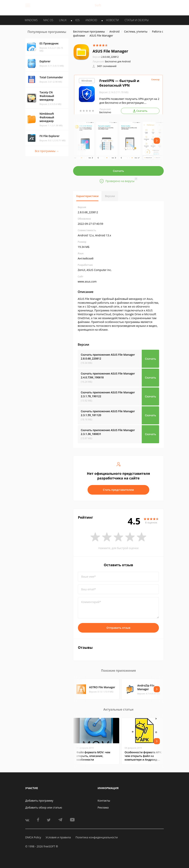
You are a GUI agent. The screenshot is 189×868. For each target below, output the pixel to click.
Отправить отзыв (118, 628)
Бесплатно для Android (118, 61)
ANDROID (91, 20)
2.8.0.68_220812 (106, 57)
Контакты (104, 801)
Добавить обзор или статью (44, 807)
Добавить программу (39, 801)
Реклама (103, 807)
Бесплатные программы (89, 31)
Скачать (118, 171)
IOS (78, 20)
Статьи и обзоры (137, 20)
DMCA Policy (33, 837)
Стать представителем (119, 490)
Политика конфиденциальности (97, 837)
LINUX (63, 20)
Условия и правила (58, 837)
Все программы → (47, 151)
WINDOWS (31, 20)
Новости (112, 20)
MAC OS (48, 20)
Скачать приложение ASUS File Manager (108, 357)
